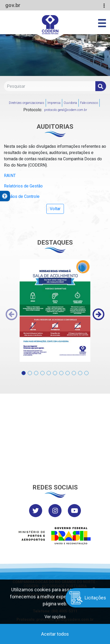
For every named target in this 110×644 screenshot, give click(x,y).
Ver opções (55, 617)
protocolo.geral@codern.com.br (66, 110)
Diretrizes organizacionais (27, 103)
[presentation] (12, 314)
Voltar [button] (55, 209)
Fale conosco (89, 103)
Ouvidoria (70, 103)
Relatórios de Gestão (23, 186)
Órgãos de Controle (22, 196)
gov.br (13, 5)
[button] (24, 370)
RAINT (10, 176)
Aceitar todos (55, 634)
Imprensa (54, 103)
